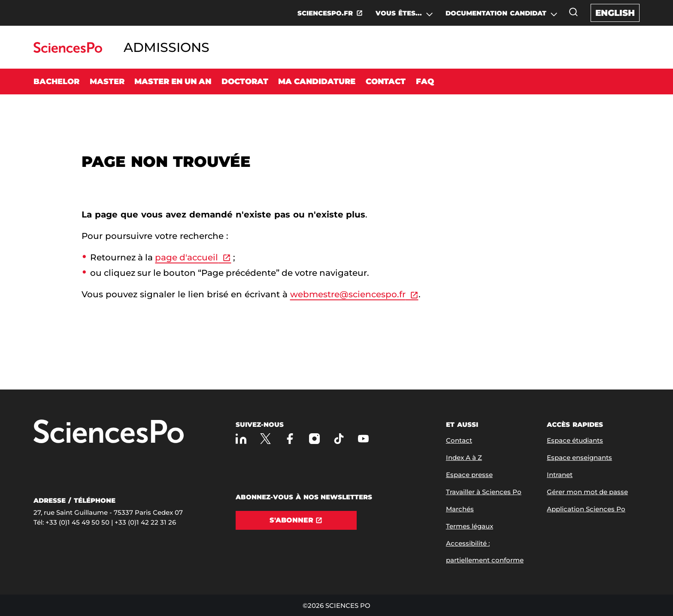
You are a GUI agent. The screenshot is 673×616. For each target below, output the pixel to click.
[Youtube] (363, 439)
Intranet (560, 475)
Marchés (460, 509)
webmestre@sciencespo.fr (348, 294)
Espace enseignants (579, 457)
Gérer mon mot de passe (587, 492)
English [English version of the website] (615, 13)
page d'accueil (186, 257)
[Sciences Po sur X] (265, 439)
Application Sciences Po (586, 509)
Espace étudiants (575, 440)
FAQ (425, 82)
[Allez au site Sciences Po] (68, 50)
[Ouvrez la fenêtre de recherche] (573, 12)
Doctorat (245, 82)
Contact (386, 82)
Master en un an (173, 82)
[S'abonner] (296, 520)
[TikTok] (339, 439)
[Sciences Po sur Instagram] (314, 439)
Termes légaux (470, 526)
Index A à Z (464, 457)
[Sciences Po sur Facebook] (290, 439)
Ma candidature (317, 82)
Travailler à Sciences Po (484, 492)
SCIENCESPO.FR (325, 13)
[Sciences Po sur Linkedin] (241, 439)
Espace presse (469, 475)
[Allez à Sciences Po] (109, 432)
